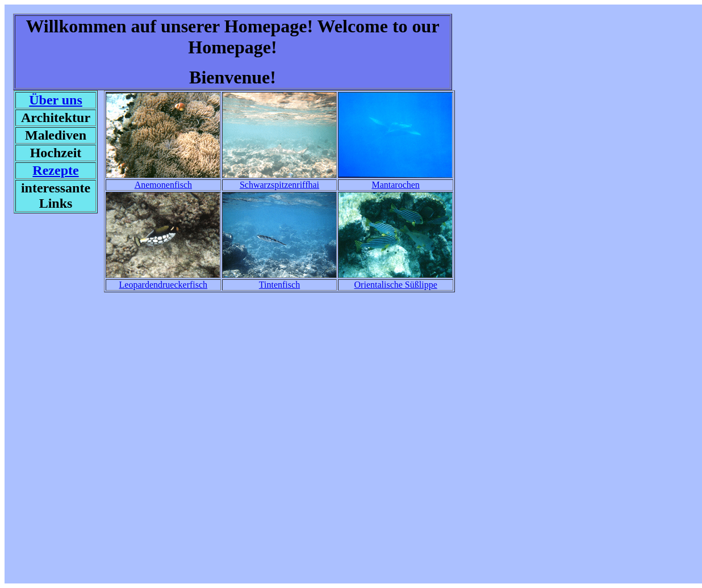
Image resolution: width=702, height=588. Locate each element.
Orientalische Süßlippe (396, 285)
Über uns (56, 100)
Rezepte (55, 170)
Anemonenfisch (163, 185)
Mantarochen (395, 185)
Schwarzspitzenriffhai (279, 185)
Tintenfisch (279, 285)
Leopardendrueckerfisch (163, 285)
